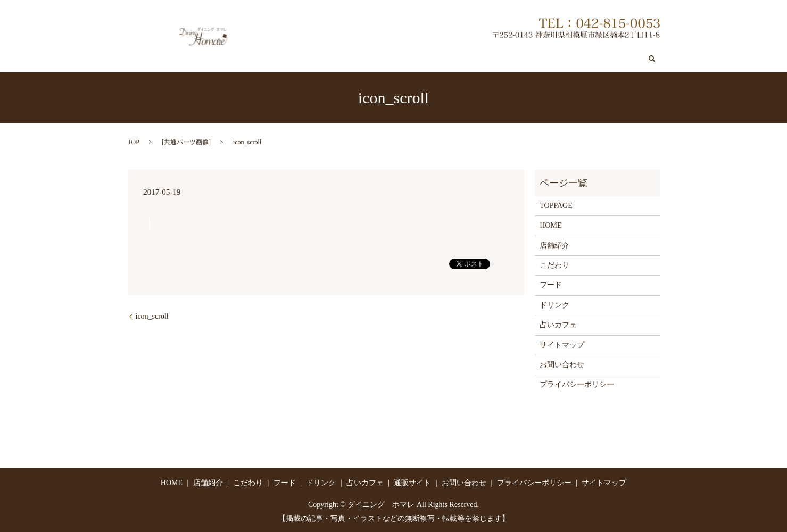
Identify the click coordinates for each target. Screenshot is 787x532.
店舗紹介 (350, 59)
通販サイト (562, 59)
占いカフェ (513, 59)
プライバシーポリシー (577, 384)
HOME (550, 225)
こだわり (392, 59)
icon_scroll (152, 316)
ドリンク (468, 59)
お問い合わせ (615, 59)
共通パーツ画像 (186, 142)
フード (430, 59)
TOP (134, 142)
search (652, 59)
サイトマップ (562, 344)
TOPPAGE (556, 205)
